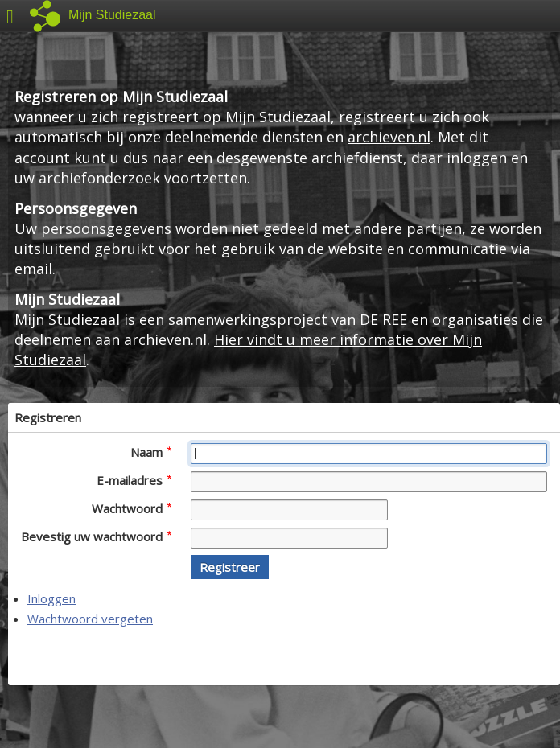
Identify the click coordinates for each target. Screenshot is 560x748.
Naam (151, 452)
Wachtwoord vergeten (90, 619)
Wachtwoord (132, 508)
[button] (230, 567)
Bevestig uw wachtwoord (96, 536)
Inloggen (51, 598)
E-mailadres (134, 480)
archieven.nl (389, 137)
